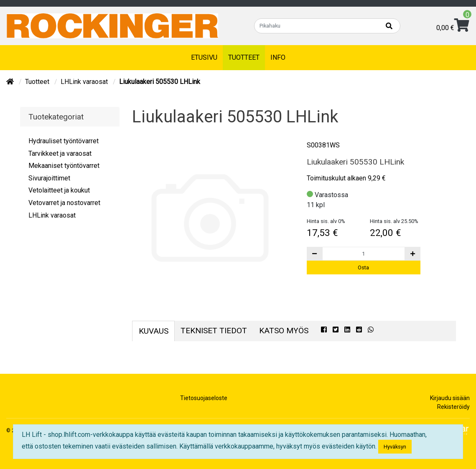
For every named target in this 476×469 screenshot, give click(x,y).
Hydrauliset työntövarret (64, 141)
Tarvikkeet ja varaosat (60, 153)
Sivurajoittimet (49, 178)
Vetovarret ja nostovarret (64, 203)
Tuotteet (244, 57)
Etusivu (204, 57)
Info (278, 57)
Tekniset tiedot (214, 331)
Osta (363, 267)
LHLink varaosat (85, 82)
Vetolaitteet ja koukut (59, 190)
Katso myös (284, 331)
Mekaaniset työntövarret (64, 166)
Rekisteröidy (453, 407)
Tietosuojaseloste (204, 398)
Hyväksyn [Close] (395, 447)
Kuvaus (154, 331)
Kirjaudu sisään (450, 398)
